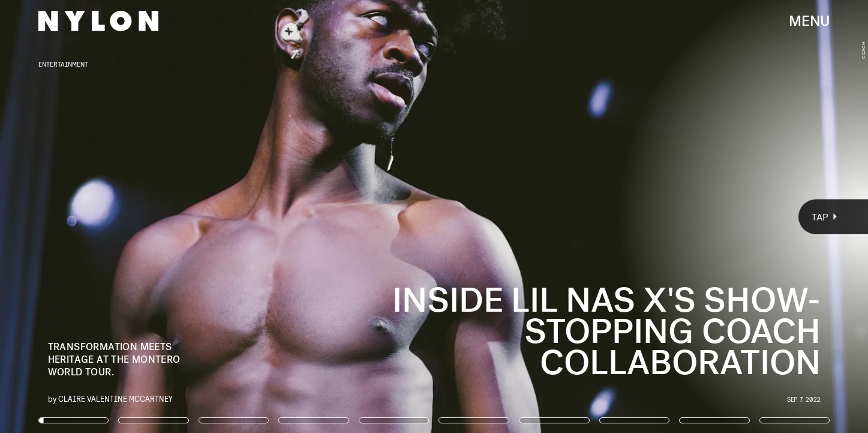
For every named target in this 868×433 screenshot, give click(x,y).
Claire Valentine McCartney (115, 398)
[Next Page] (577, 216)
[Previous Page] (143, 216)
